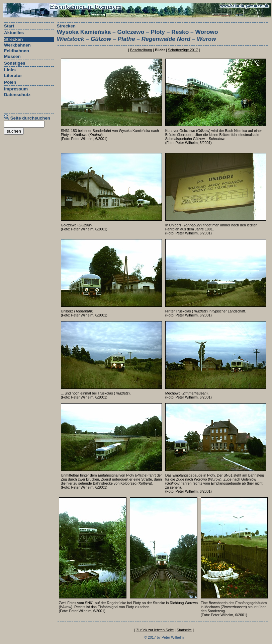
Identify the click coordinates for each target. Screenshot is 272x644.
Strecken (13, 39)
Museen (12, 56)
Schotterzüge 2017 (183, 50)
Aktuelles (14, 33)
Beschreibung (141, 50)
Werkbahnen (17, 45)
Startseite (184, 630)
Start (9, 26)
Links (10, 70)
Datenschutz (17, 95)
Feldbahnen (17, 51)
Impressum (16, 89)
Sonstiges (15, 63)
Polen (10, 82)
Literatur (13, 76)
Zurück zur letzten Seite (155, 630)
